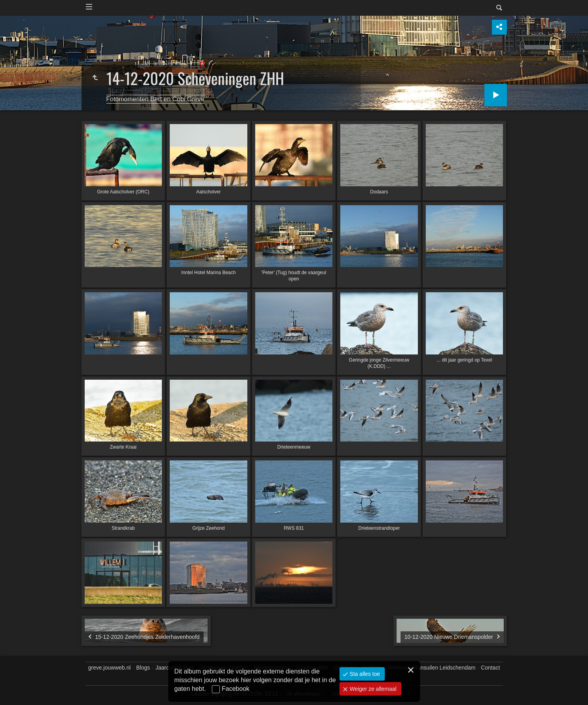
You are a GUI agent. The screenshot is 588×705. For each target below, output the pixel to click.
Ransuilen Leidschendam (444, 668)
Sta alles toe (364, 674)
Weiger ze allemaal (372, 689)
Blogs (143, 668)
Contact (490, 668)
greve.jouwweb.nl (109, 668)
